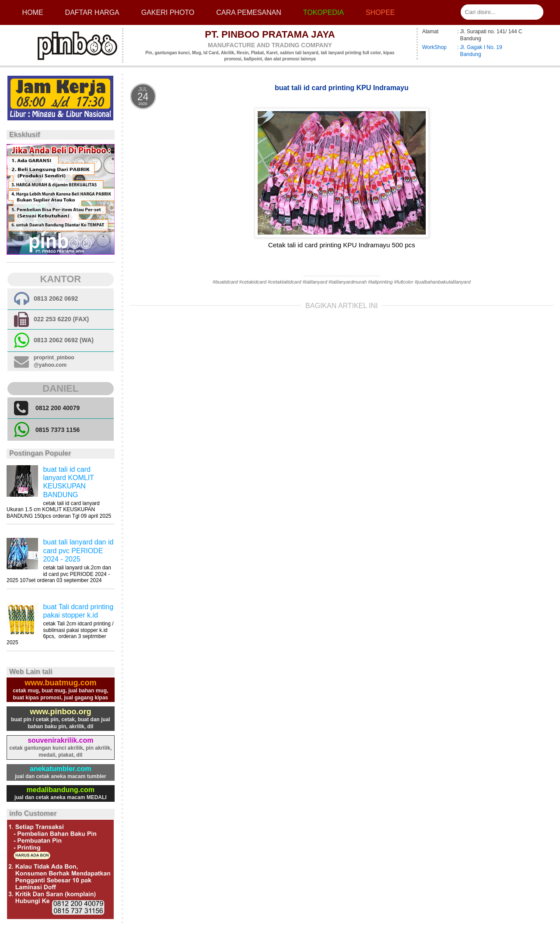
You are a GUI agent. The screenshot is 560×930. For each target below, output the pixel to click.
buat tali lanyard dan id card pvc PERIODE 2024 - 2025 (78, 550)
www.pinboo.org (60, 712)
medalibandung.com (61, 790)
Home (33, 12)
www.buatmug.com (60, 683)
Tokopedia (324, 12)
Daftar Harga (92, 12)
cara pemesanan (248, 12)
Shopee (380, 12)
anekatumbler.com (61, 769)
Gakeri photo (168, 12)
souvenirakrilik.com (60, 740)
